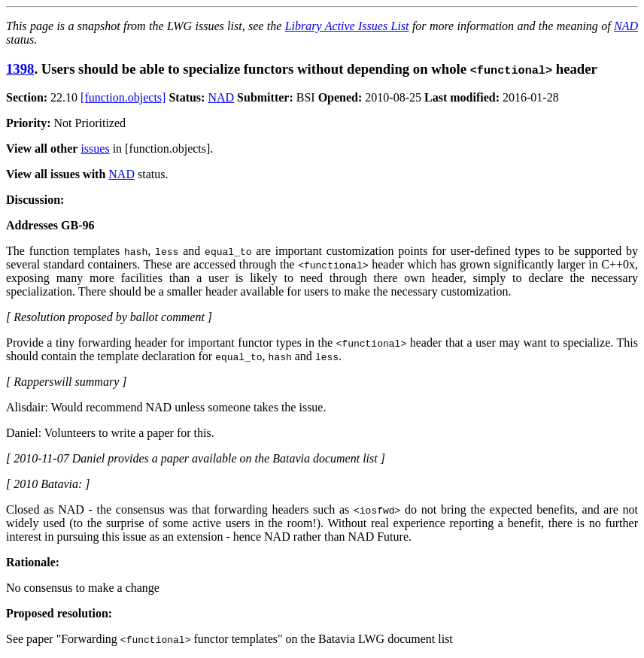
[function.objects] (123, 97)
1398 (20, 69)
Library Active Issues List (347, 26)
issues (95, 149)
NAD (626, 26)
